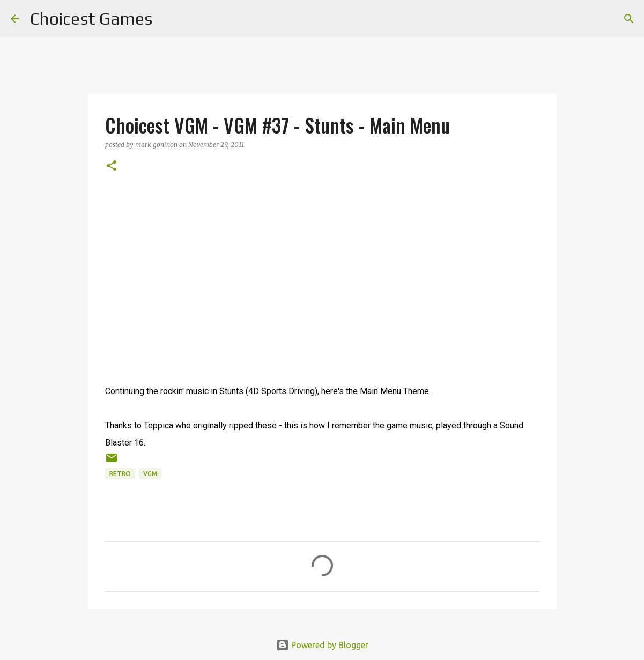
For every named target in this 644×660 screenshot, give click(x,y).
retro (120, 474)
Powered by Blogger (322, 645)
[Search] (167, 19)
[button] (112, 166)
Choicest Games (91, 18)
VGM (150, 474)
